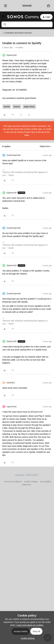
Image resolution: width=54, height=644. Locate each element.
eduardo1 (11, 383)
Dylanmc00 (12, 55)
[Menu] (5, 6)
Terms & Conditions (13, 482)
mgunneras (12, 407)
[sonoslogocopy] (27, 6)
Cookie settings (31, 482)
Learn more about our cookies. (30, 625)
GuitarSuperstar (14, 155)
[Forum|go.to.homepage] (21, 17)
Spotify (7, 107)
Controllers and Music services (18, 33)
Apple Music (29, 107)
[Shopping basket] (48, 6)
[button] (3, 17)
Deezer (17, 107)
